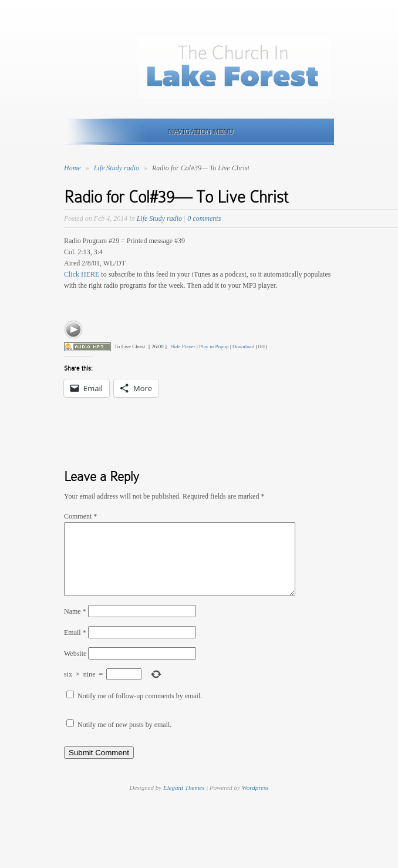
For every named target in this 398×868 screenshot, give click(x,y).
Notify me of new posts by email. (124, 739)
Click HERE (82, 274)
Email (75, 647)
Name (75, 625)
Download (244, 346)
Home (72, 168)
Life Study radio (117, 168)
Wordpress (255, 802)
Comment (80, 516)
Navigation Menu (197, 132)
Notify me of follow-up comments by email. (140, 710)
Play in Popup (214, 346)
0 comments (204, 218)
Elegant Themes (184, 802)
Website (75, 668)
